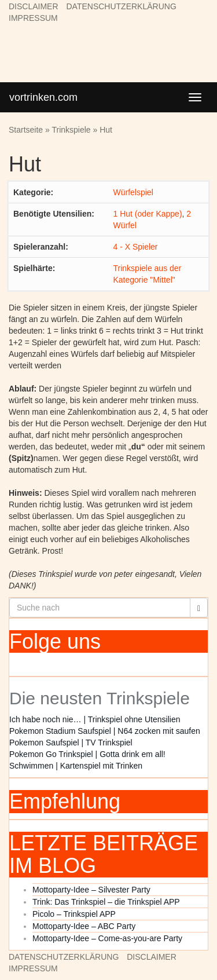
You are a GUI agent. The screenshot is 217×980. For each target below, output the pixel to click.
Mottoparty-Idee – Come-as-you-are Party (107, 938)
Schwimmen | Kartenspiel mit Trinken (76, 766)
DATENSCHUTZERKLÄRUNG (121, 6)
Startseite (26, 130)
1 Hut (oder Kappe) (148, 214)
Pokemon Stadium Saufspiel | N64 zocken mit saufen (105, 731)
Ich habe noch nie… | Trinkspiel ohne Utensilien (95, 719)
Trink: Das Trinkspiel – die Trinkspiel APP (106, 902)
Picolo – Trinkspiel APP (74, 914)
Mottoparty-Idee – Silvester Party (91, 890)
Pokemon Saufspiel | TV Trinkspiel (71, 743)
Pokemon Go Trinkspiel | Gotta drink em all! (87, 754)
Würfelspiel (133, 192)
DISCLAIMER (34, 6)
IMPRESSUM (33, 18)
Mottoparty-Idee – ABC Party (84, 926)
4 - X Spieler (136, 247)
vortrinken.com (43, 97)
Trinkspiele (71, 130)
